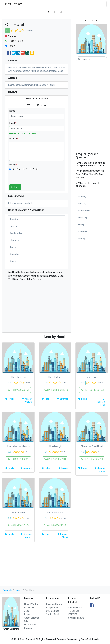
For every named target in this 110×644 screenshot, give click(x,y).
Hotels (18, 590)
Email (13, 123)
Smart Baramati (13, 4)
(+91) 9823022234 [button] (55, 525)
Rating (13, 165)
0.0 (8, 31)
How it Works (31, 604)
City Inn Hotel (75, 608)
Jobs (27, 611)
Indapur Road (53, 608)
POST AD (29, 608)
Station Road (52, 614)
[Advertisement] (37, 309)
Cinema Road (53, 611)
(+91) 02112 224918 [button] (56, 390)
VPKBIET (73, 614)
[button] (78, 39)
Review (14, 139)
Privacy (28, 614)
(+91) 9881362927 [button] (19, 459)
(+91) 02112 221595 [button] (93, 390)
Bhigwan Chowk (54, 604)
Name (13, 111)
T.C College (74, 611)
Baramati (7, 590)
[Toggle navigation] (103, 4)
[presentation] (31, 179)
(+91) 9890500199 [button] (19, 390)
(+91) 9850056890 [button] (92, 459)
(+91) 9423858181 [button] (55, 459)
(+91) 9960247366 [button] (19, 525)
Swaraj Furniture (76, 618)
